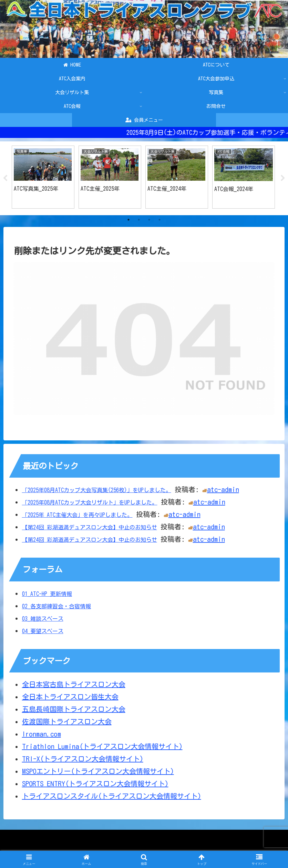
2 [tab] (139, 220)
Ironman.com (42, 734)
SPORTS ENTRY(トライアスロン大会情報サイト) (95, 784)
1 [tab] (128, 220)
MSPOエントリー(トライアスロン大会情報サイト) (98, 771)
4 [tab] (160, 220)
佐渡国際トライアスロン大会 (67, 722)
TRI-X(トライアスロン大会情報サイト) (83, 759)
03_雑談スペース (43, 619)
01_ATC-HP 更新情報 (47, 594)
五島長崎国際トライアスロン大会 (74, 709)
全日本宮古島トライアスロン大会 (74, 685)
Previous (5, 179)
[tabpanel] (43, 177)
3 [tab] (149, 220)
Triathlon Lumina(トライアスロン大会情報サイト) (102, 747)
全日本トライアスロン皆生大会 (70, 697)
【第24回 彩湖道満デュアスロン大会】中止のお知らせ (90, 528)
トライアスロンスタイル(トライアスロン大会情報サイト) (112, 796)
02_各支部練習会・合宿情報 (56, 606)
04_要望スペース (43, 631)
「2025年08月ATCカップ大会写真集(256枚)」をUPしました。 (97, 490)
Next (283, 179)
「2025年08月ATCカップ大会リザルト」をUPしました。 (90, 503)
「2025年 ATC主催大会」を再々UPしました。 (77, 515)
